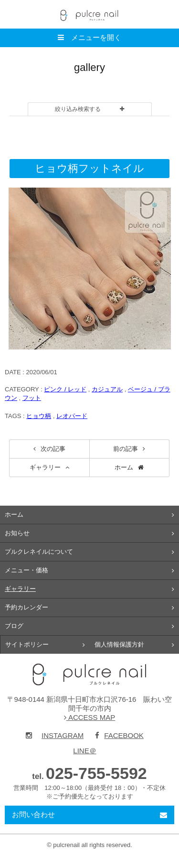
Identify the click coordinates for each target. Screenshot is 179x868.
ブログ (14, 626)
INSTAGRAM (55, 735)
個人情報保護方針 (119, 644)
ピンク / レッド (65, 389)
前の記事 (126, 449)
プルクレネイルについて (39, 552)
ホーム (124, 467)
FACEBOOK (119, 735)
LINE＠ (84, 751)
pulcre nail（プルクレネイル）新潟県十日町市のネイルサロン (90, 674)
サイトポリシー (27, 644)
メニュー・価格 (26, 570)
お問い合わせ (33, 814)
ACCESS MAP (90, 717)
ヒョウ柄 (39, 416)
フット (32, 398)
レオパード (72, 416)
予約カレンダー (26, 607)
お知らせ (17, 533)
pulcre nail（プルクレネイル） (90, 14)
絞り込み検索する (78, 109)
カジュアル (107, 389)
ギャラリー (45, 467)
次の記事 (53, 449)
